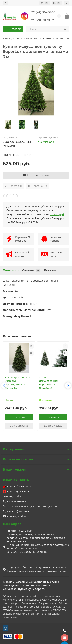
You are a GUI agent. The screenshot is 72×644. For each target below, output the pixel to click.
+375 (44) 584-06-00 (42, 12)
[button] (4, 385)
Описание (11, 270)
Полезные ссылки (36, 459)
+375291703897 (16, 501)
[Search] (48, 29)
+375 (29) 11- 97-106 (19, 511)
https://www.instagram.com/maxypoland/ (33, 506)
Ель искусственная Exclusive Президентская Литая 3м (17, 383)
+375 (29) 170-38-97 (42, 20)
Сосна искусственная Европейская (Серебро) (49, 383)
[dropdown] (6, 3)
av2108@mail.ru (13, 496)
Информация (36, 449)
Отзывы (31, 270)
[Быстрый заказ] (19, 426)
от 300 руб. (57, 214)
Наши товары (36, 469)
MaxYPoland (46, 142)
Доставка (51, 270)
